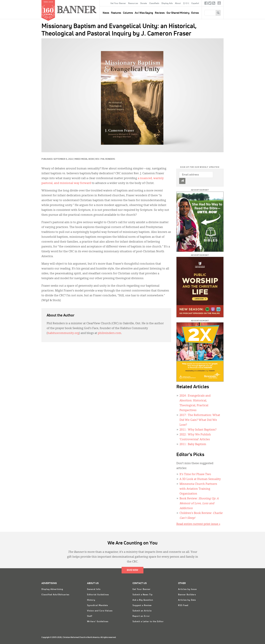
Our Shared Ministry (178, 13)
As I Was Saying (144, 13)
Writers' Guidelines (98, 622)
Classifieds (154, 3)
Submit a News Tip (143, 595)
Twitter (210, 4)
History (91, 600)
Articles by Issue (187, 589)
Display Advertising (52, 589)
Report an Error (141, 616)
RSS (214, 4)
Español (195, 3)
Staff (90, 616)
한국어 (186, 3)
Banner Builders (187, 595)
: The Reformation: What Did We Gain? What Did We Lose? (200, 420)
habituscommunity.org (63, 333)
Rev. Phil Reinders (105, 159)
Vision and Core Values (100, 611)
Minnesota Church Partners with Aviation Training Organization (198, 489)
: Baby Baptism (193, 444)
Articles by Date (187, 600)
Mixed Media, (82, 159)
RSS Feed (183, 606)
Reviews (160, 13)
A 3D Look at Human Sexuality (200, 479)
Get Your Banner (118, 3)
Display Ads (167, 3)
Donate (144, 3)
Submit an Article (142, 611)
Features (116, 13)
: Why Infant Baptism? (198, 430)
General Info (94, 589)
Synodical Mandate (97, 606)
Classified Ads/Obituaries (55, 595)
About (178, 3)
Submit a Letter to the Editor (148, 622)
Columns (128, 13)
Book (91, 159)
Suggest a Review (142, 606)
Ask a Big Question (143, 600)
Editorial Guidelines (98, 595)
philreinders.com (110, 333)
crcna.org (219, 3)
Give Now (132, 570)
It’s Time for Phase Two (195, 474)
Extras (195, 13)
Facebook (206, 4)
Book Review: (199, 504)
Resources (133, 3)
